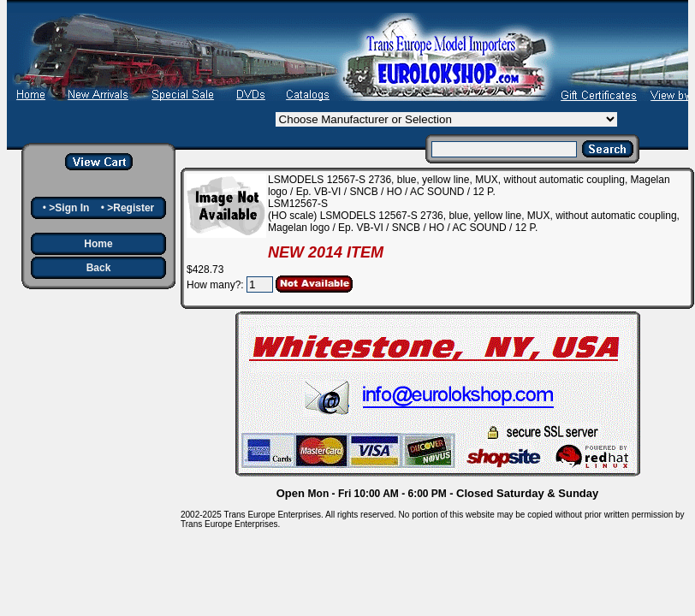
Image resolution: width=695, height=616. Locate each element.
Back (99, 268)
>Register (131, 208)
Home (98, 244)
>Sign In (69, 208)
